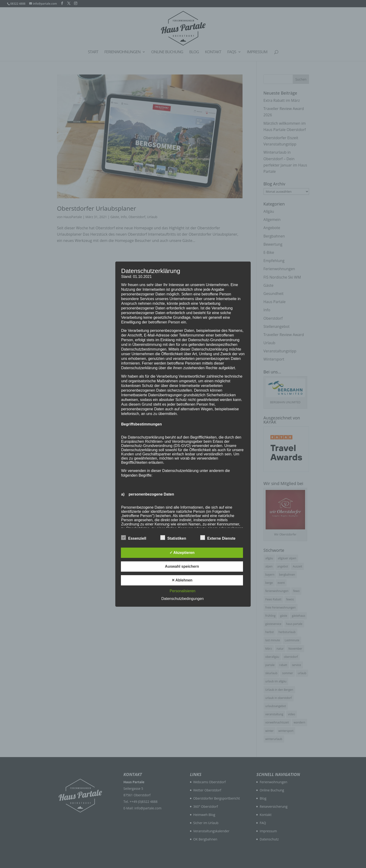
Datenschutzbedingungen (182, 599)
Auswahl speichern (182, 566)
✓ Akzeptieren (182, 553)
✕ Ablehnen (182, 580)
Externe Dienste (218, 538)
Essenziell (134, 538)
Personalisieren (183, 591)
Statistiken (173, 538)
